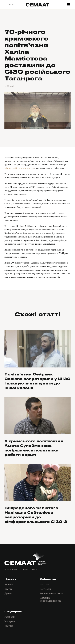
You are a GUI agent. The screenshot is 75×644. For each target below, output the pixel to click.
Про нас (44, 584)
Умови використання (52, 593)
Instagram (10, 621)
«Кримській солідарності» (19, 168)
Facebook (9, 617)
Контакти (45, 589)
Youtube (9, 626)
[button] (9, 4)
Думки (8, 593)
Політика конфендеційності (50, 599)
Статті (8, 589)
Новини (9, 584)
